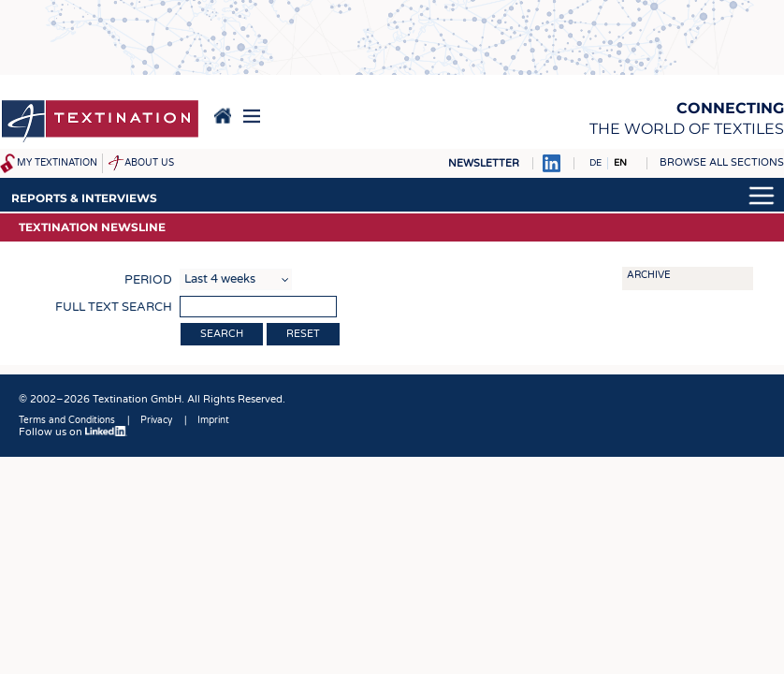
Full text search (114, 307)
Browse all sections (722, 162)
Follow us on (73, 432)
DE (595, 163)
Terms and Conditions (67, 420)
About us (149, 163)
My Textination (57, 163)
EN (620, 163)
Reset (303, 334)
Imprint (213, 420)
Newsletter (484, 163)
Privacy (156, 420)
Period (148, 280)
